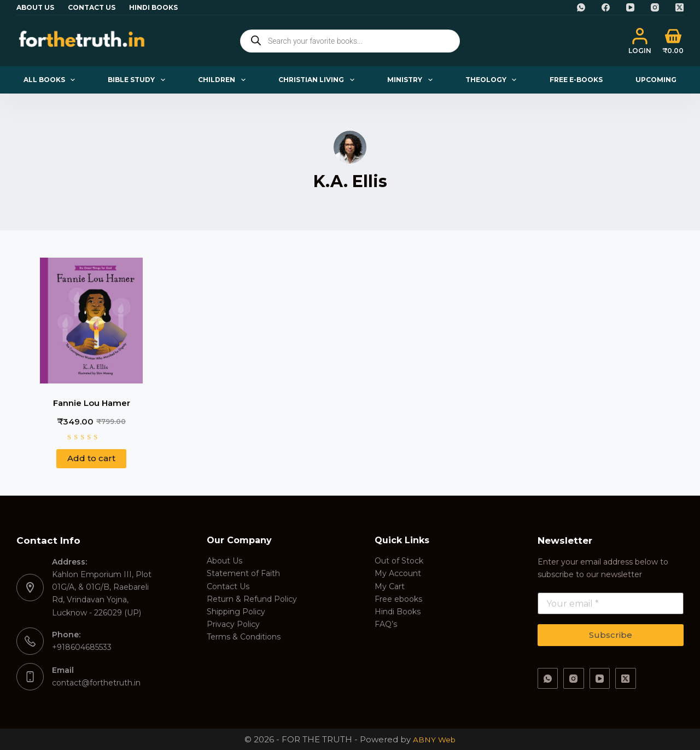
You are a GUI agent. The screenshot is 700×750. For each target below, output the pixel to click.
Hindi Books (153, 7)
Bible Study (138, 80)
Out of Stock (399, 561)
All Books (51, 80)
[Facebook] (606, 7)
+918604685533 (82, 647)
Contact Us (92, 7)
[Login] (640, 41)
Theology (493, 80)
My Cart (390, 586)
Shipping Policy (236, 612)
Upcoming (656, 80)
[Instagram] (655, 7)
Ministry (412, 80)
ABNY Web (434, 739)
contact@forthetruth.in (96, 683)
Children (224, 80)
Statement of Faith (243, 573)
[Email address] (611, 603)
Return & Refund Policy (252, 599)
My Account (398, 573)
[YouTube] (630, 7)
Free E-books (576, 80)
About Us (35, 7)
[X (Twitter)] (679, 7)
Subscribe (611, 635)
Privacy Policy (233, 624)
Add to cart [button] (91, 458)
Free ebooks (398, 599)
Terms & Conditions (244, 637)
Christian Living (318, 80)
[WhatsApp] (581, 7)
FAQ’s (386, 624)
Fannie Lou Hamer (92, 403)
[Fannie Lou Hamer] (91, 321)
